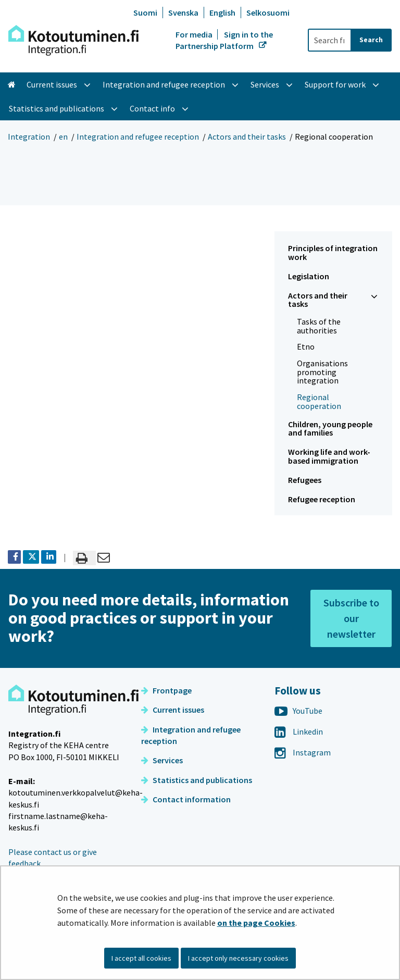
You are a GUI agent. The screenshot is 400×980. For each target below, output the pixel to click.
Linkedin (299, 731)
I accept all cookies (141, 958)
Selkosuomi (268, 13)
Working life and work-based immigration (329, 456)
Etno (306, 346)
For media (195, 34)
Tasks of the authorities (319, 326)
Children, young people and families (330, 429)
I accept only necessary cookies (238, 958)
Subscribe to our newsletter (351, 618)
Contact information (186, 799)
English (222, 13)
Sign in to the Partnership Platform (224, 40)
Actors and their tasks (247, 137)
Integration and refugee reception (138, 137)
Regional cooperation (319, 401)
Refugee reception (322, 499)
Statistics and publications (197, 780)
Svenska (183, 13)
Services (162, 760)
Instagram (303, 752)
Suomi (145, 13)
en (63, 137)
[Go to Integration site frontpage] (73, 40)
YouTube (298, 711)
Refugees (305, 480)
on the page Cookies (256, 923)
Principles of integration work (333, 252)
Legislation (309, 276)
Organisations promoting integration (322, 372)
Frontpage (166, 690)
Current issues (173, 710)
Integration (29, 137)
